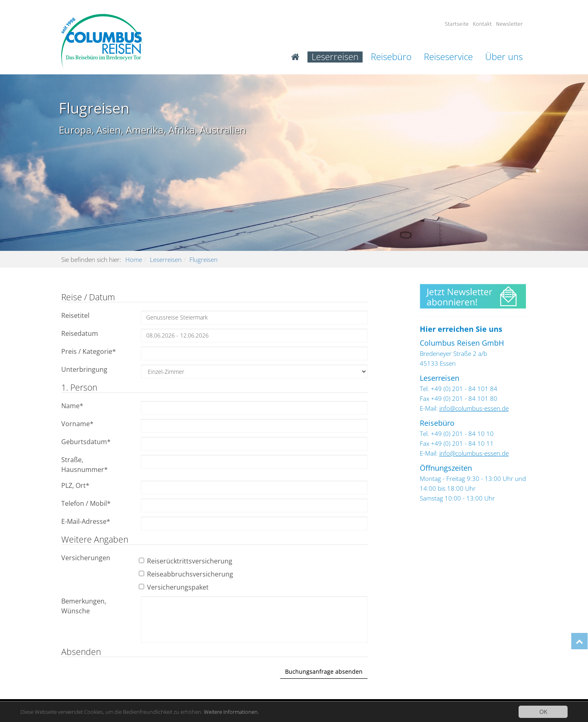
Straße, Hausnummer (85, 465)
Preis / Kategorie (89, 351)
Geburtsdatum (86, 442)
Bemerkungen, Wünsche (84, 606)
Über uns (504, 57)
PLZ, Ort (75, 485)
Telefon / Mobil (86, 503)
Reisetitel (75, 315)
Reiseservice (448, 57)
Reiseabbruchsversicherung (187, 574)
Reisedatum (80, 333)
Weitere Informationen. (249, 712)
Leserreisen (335, 57)
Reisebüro (391, 57)
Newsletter (509, 24)
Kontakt (482, 24)
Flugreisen (204, 259)
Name (72, 406)
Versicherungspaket (175, 587)
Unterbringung (84, 369)
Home (134, 259)
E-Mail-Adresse (86, 521)
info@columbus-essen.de (474, 408)
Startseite (457, 24)
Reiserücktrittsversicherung (187, 561)
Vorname (77, 424)
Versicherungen (86, 558)
